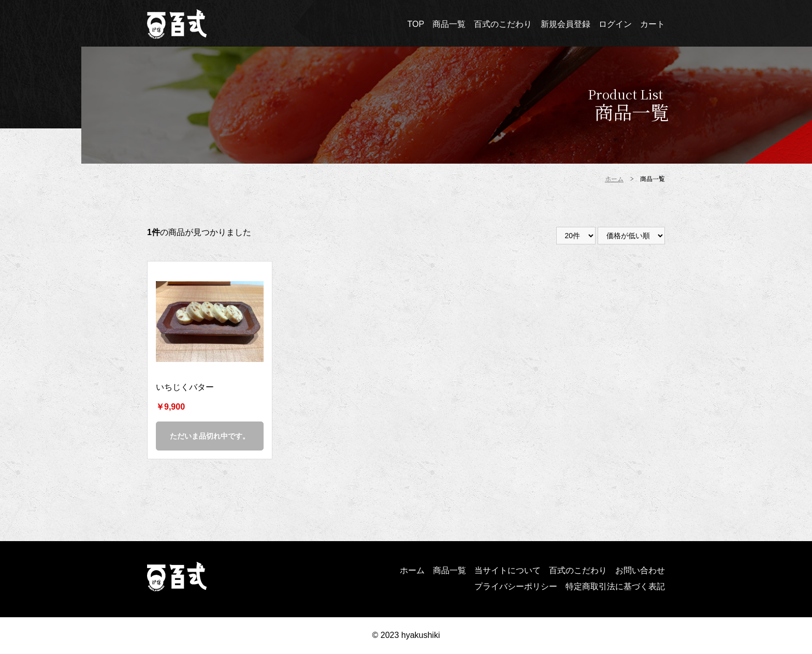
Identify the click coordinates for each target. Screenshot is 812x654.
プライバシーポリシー (516, 586)
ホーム (412, 570)
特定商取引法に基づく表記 (615, 586)
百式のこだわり (578, 570)
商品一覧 (450, 570)
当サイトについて (508, 570)
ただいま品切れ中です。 (210, 436)
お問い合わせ (640, 570)
